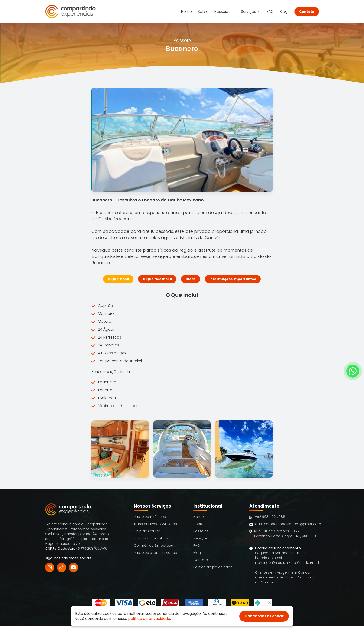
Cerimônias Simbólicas (153, 545)
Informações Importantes (233, 279)
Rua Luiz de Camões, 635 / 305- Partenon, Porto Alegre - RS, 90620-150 (284, 536)
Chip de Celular (147, 531)
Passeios (225, 12)
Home (186, 12)
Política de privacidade (213, 567)
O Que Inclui (118, 279)
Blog (284, 12)
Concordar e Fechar (264, 616)
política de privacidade (149, 619)
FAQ (270, 12)
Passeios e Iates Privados (155, 553)
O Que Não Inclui (157, 279)
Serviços (251, 12)
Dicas (191, 279)
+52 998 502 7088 (267, 517)
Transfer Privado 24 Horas (155, 524)
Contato (307, 12)
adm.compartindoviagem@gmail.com (285, 524)
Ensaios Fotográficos (151, 538)
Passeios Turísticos (150, 517)
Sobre (203, 12)
